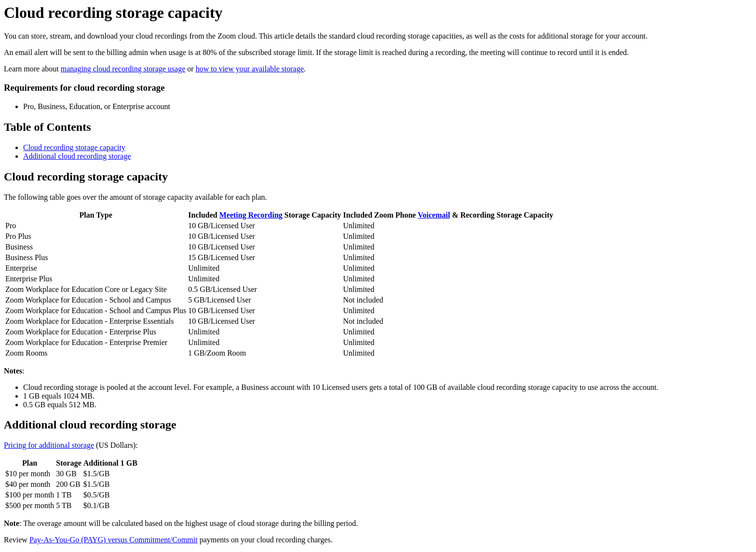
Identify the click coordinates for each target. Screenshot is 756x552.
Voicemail (434, 215)
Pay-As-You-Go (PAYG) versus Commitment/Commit (114, 540)
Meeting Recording (251, 215)
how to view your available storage (250, 69)
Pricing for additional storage (49, 445)
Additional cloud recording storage (77, 156)
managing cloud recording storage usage (123, 69)
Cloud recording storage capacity (74, 147)
